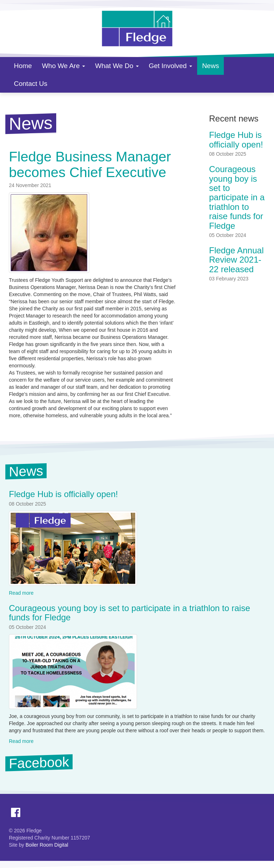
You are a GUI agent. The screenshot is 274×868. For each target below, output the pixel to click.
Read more (21, 593)
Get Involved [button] (170, 66)
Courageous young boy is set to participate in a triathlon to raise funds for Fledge (237, 197)
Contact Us (31, 84)
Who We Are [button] (64, 66)
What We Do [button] (117, 66)
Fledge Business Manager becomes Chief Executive (90, 164)
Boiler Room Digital (47, 845)
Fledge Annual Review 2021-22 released (236, 260)
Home (23, 66)
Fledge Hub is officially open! (236, 139)
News (211, 66)
